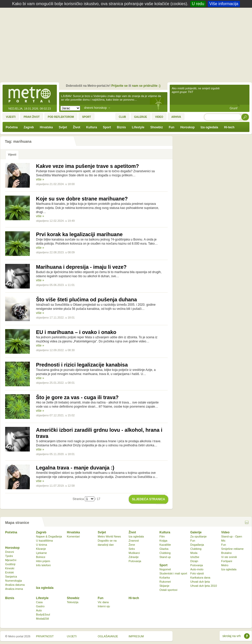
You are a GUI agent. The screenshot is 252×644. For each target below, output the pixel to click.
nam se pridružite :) (146, 86)
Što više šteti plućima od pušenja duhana (86, 300)
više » (40, 179)
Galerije (196, 532)
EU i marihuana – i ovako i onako (76, 332)
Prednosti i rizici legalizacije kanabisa (82, 365)
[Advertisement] (127, 46)
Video (225, 532)
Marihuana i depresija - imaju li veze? (81, 267)
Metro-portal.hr (30, 95)
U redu (198, 4)
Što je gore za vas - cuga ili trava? (77, 397)
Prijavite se (119, 86)
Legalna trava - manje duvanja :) (75, 468)
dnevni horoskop (97, 108)
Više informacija (224, 4)
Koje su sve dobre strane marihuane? (82, 199)
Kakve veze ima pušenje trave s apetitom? (87, 166)
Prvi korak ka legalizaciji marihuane (79, 234)
